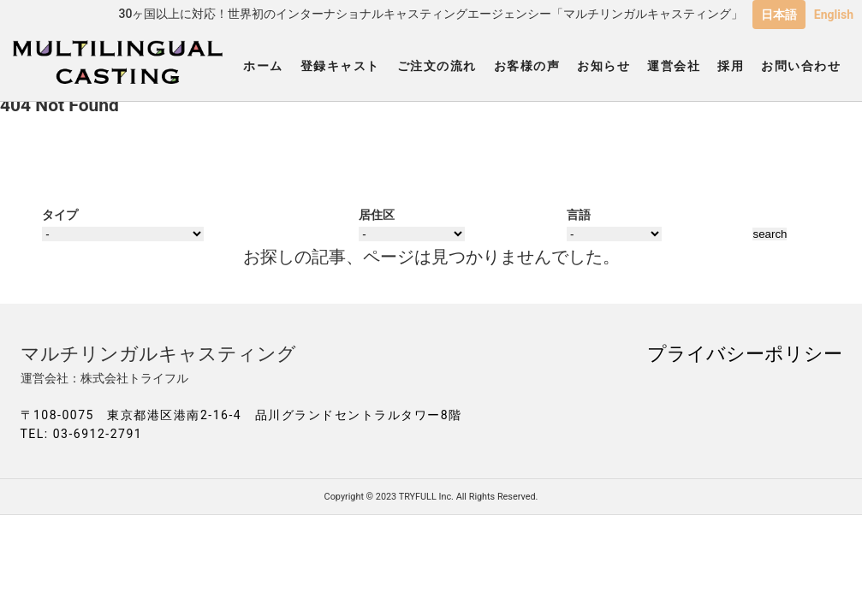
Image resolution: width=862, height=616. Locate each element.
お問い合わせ (801, 66)
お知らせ (603, 66)
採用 (731, 66)
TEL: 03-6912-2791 (82, 434)
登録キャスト (340, 66)
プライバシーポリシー (745, 353)
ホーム (263, 66)
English (834, 15)
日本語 (779, 15)
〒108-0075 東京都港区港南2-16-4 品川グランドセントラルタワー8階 (241, 415)
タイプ (60, 215)
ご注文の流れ (437, 66)
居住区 (377, 215)
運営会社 (674, 66)
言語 (579, 215)
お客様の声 (527, 66)
